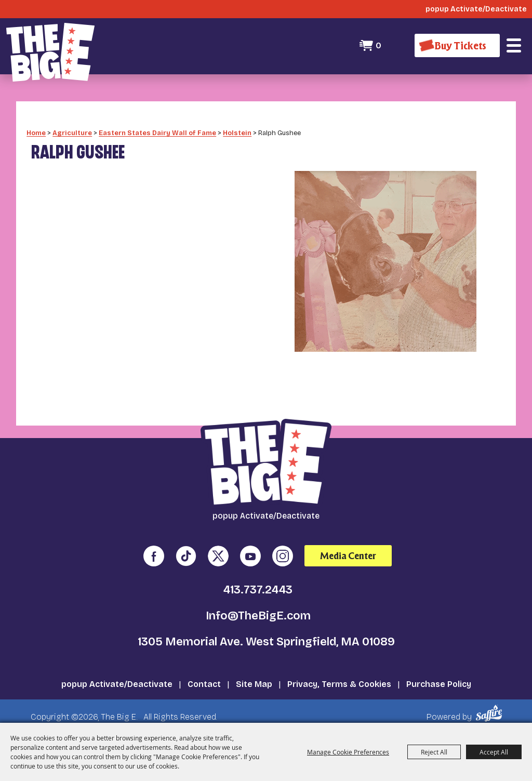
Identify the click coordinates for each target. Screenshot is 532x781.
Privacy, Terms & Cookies (339, 684)
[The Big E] (50, 52)
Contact (204, 684)
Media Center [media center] (348, 556)
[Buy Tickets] (457, 45)
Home (36, 133)
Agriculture (72, 133)
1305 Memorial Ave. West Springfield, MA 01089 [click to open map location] (266, 642)
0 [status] (378, 45)
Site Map (254, 684)
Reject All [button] (434, 752)
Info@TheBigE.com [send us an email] (258, 616)
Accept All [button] (494, 752)
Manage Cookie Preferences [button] (348, 752)
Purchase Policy (439, 684)
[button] (514, 46)
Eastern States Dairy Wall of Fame (157, 133)
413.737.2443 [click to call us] (258, 590)
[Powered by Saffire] (491, 713)
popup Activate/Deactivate (117, 684)
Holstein (237, 133)
